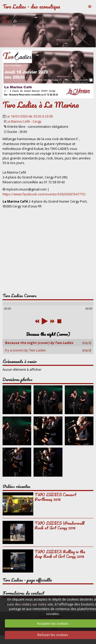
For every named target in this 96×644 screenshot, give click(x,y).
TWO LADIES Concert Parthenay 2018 (55, 497)
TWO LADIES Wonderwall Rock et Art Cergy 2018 (60, 525)
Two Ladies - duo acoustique (31, 6)
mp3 (87, 343)
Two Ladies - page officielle (27, 580)
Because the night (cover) (39, 343)
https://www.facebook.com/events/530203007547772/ (44, 194)
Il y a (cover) (25, 350)
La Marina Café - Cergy (24, 121)
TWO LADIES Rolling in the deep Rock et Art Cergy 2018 (60, 554)
